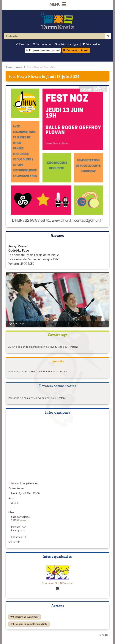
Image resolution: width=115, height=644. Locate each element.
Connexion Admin (76, 50)
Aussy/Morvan (18, 246)
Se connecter (42, 44)
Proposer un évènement (43, 50)
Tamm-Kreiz (14, 67)
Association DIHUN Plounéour (57, 583)
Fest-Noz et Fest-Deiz (42, 67)
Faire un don (91, 44)
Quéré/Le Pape (19, 250)
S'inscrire (22, 44)
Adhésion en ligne (67, 44)
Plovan (34, 76)
